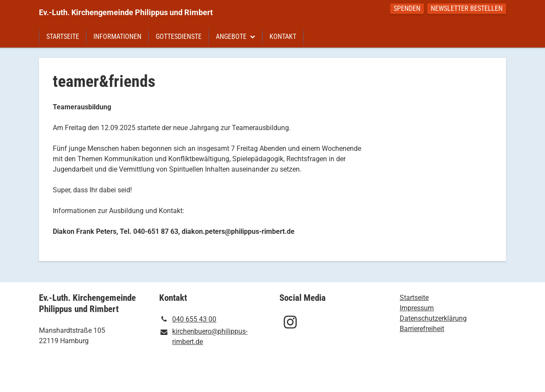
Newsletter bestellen (467, 8)
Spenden (407, 8)
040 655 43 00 (188, 319)
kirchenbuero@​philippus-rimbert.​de (203, 337)
